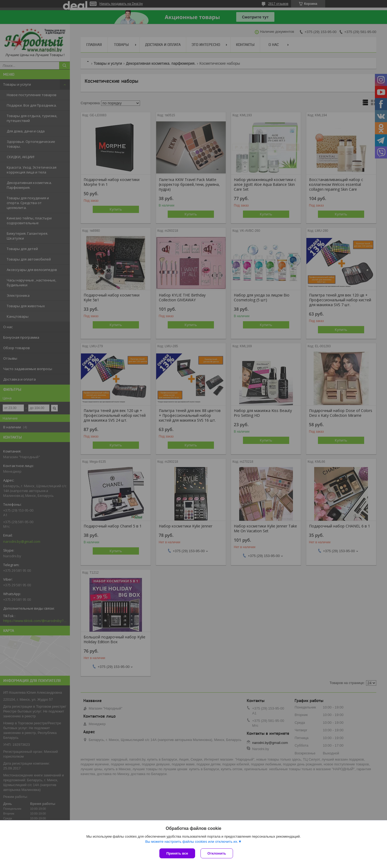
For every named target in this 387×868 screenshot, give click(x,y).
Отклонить (217, 853)
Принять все (177, 853)
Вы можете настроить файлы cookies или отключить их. (192, 842)
